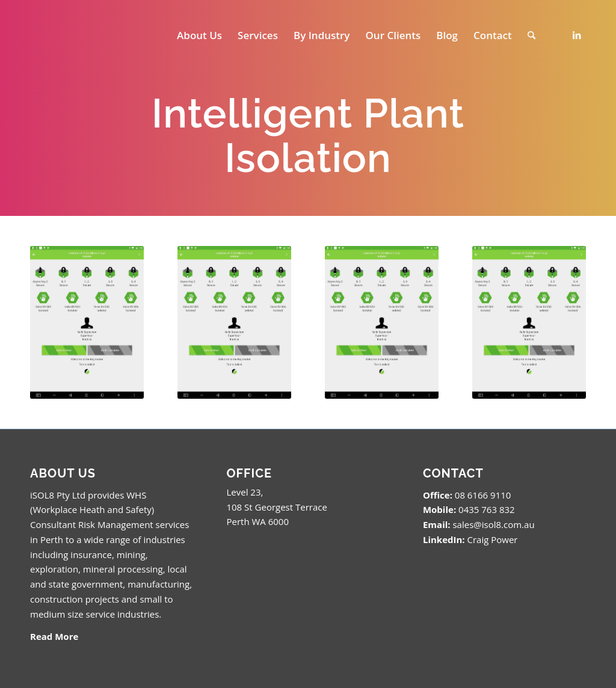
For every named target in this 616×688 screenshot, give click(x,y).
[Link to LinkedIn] (577, 35)
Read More (54, 636)
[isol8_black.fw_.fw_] (79, 35)
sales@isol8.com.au (493, 524)
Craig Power (493, 539)
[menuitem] (199, 35)
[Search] (531, 35)
